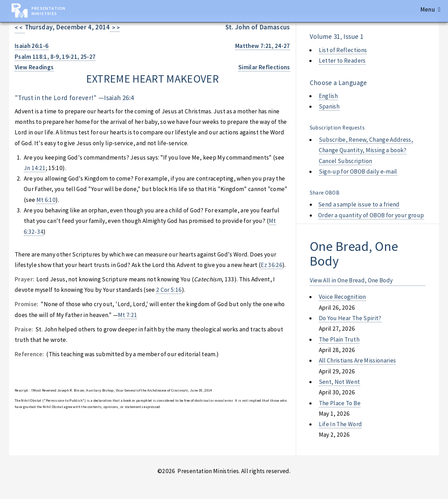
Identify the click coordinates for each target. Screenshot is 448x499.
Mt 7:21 (128, 315)
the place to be (340, 403)
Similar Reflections (264, 67)
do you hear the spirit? (350, 318)
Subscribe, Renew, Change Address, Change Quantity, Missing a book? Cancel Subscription (366, 150)
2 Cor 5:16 (169, 290)
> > (115, 28)
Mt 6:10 (46, 200)
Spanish (329, 106)
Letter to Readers (342, 61)
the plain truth (339, 339)
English (328, 96)
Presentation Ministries (48, 11)
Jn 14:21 (35, 168)
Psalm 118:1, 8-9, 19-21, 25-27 (55, 57)
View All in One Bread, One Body (351, 280)
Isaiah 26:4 (119, 98)
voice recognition (342, 297)
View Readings (34, 67)
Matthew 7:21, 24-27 (263, 46)
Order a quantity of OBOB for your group (371, 215)
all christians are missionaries (358, 360)
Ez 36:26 (272, 265)
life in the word (341, 424)
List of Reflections (343, 50)
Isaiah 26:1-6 (32, 46)
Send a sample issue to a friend (359, 204)
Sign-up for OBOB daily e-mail (358, 171)
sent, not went (339, 382)
